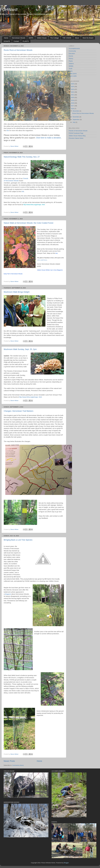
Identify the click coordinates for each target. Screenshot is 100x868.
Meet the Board (88, 38)
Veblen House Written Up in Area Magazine (50, 270)
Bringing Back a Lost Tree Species (18, 540)
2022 (73, 92)
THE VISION (67, 38)
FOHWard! (9, 10)
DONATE (7, 41)
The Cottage (55, 38)
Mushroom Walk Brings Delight (17, 292)
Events (71, 56)
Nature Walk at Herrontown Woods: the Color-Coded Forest (28, 223)
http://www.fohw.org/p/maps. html (34, 205)
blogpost (8, 594)
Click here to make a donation (48, 138)
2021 (73, 95)
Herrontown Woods (19, 38)
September (76, 120)
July (74, 122)
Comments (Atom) (18, 765)
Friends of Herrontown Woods (78, 131)
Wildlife (71, 66)
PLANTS (26, 41)
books (71, 71)
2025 (73, 84)
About (77, 38)
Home (6, 38)
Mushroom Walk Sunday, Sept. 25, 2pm (20, 349)
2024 (73, 87)
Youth (71, 69)
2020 (73, 97)
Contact (16, 41)
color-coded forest (42, 260)
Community (72, 51)
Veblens (71, 64)
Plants (71, 61)
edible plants (73, 74)
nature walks (73, 76)
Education (72, 54)
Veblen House (42, 38)
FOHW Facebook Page (76, 133)
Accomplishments (74, 49)
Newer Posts (9, 761)
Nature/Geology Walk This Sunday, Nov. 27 (22, 157)
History (71, 59)
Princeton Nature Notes (76, 138)
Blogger (66, 863)
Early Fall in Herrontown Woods (13, 274)
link (8, 131)
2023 (73, 89)
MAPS (31, 38)
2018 (73, 103)
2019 (73, 100)
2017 (73, 106)
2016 (73, 109)
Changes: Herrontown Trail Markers (19, 411)
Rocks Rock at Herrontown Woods (18, 50)
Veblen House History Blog (77, 136)
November (76, 117)
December (76, 111)
